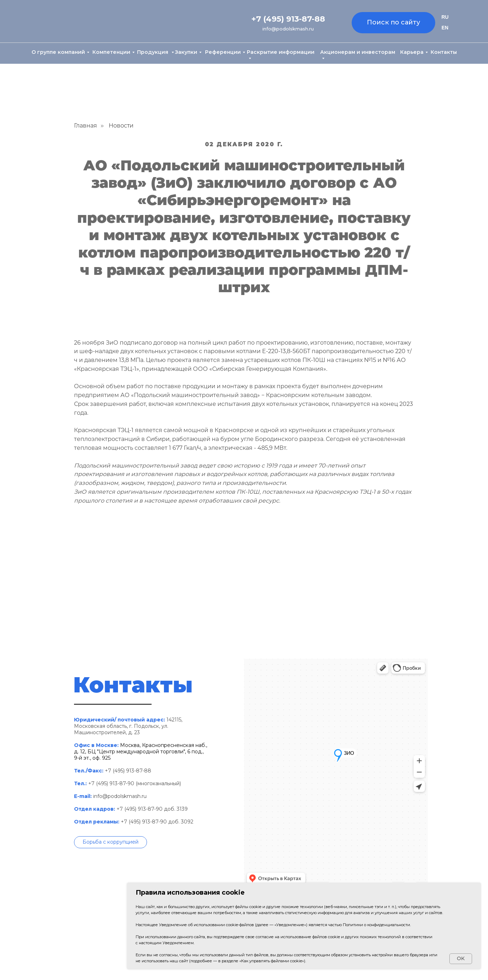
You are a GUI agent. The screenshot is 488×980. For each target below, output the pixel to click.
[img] (63, 22)
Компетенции (111, 52)
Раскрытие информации (281, 52)
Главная (86, 126)
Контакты (444, 52)
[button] (110, 842)
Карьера (412, 52)
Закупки (186, 52)
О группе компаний (58, 52)
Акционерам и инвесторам (358, 52)
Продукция (153, 52)
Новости (121, 126)
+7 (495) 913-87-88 (288, 19)
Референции (223, 52)
